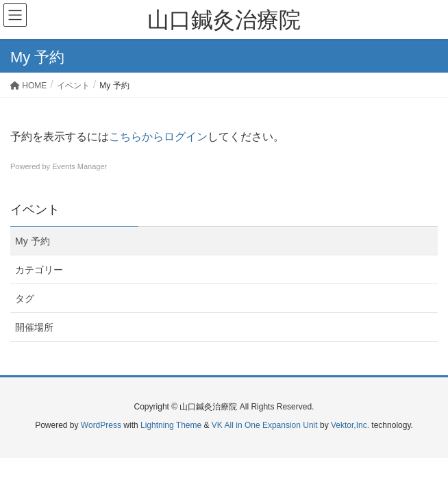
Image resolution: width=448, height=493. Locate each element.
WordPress (101, 425)
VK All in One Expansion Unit (265, 425)
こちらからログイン (158, 137)
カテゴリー (39, 270)
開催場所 (34, 327)
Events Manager (79, 166)
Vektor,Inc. (350, 425)
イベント (35, 210)
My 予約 (33, 241)
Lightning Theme (171, 425)
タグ (25, 299)
